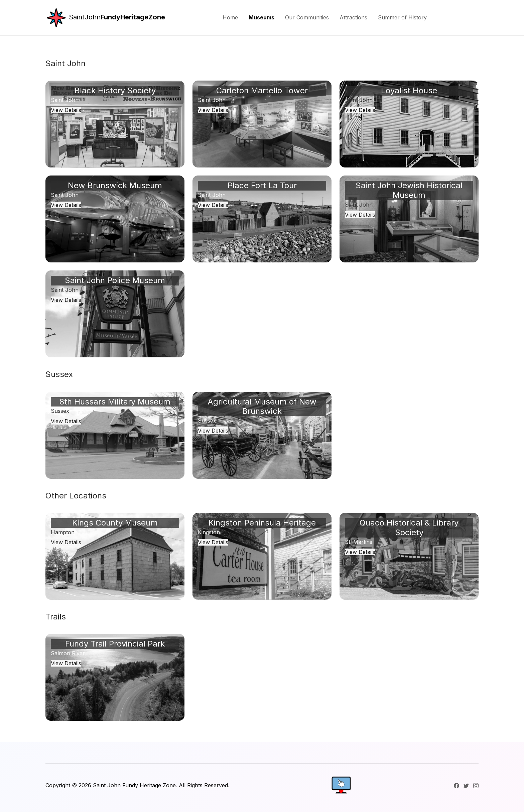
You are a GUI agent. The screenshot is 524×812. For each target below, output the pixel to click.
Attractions (353, 17)
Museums (261, 17)
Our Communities (307, 17)
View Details (66, 110)
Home (230, 17)
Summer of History (402, 17)
